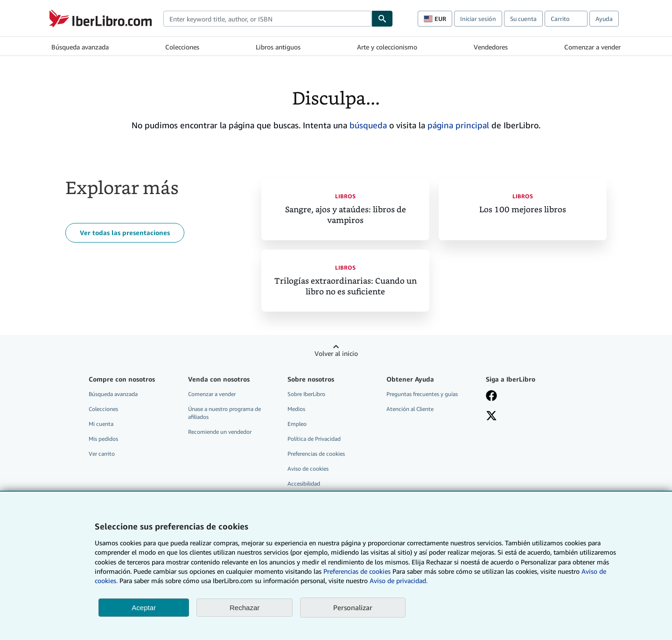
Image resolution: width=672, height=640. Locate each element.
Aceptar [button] (144, 608)
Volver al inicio (336, 353)
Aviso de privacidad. (399, 581)
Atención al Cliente (410, 409)
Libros (345, 196)
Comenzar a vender (592, 47)
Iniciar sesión (478, 19)
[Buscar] (382, 19)
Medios (296, 409)
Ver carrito (102, 454)
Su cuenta (523, 19)
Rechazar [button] (245, 608)
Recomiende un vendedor (220, 432)
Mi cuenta (101, 424)
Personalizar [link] (353, 607)
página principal (458, 125)
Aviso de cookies (308, 469)
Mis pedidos (103, 439)
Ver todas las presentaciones (125, 233)
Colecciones (182, 47)
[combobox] (267, 19)
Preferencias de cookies (357, 571)
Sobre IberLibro (306, 394)
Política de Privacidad (314, 439)
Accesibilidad (304, 483)
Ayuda (604, 19)
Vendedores (491, 47)
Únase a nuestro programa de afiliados (224, 413)
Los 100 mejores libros (523, 210)
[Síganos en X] (491, 417)
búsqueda (368, 125)
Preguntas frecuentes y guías (422, 394)
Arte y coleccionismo (387, 47)
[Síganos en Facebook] (491, 397)
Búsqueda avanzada (80, 47)
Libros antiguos (278, 47)
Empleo (297, 424)
